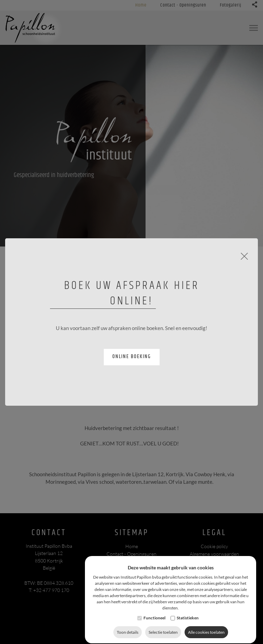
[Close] (244, 255)
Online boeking (132, 357)
